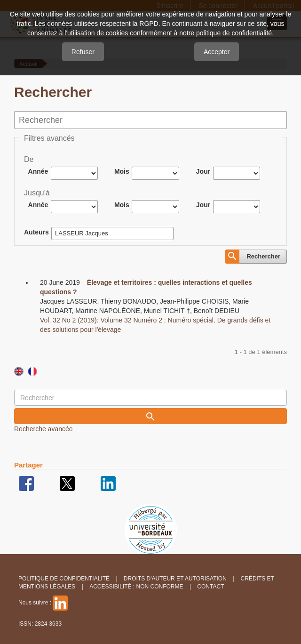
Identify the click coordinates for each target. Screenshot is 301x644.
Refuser (83, 52)
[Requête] (150, 398)
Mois (122, 171)
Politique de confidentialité (64, 579)
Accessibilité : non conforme (136, 587)
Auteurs (36, 232)
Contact (210, 587)
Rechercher (263, 256)
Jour (203, 171)
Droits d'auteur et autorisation (175, 579)
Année (38, 171)
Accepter (217, 52)
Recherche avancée (44, 429)
